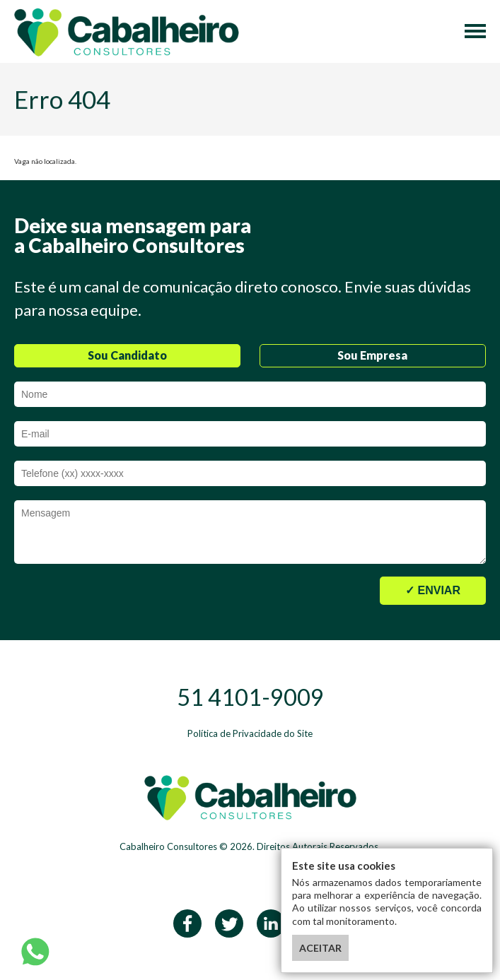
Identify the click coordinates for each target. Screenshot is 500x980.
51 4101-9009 (250, 697)
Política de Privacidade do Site (250, 733)
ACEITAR (320, 948)
